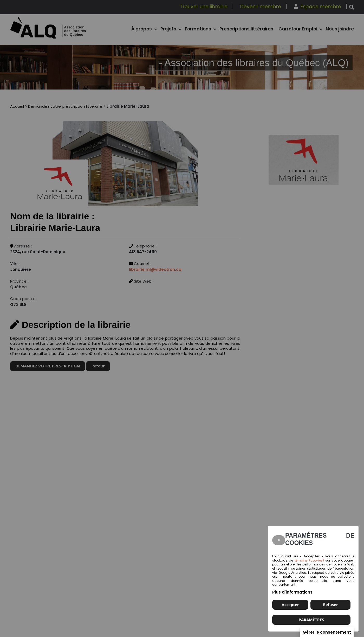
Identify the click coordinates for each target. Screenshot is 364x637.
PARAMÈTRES (311, 620)
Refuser (330, 604)
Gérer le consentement (327, 632)
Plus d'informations (292, 592)
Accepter (290, 604)
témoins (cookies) (309, 560)
